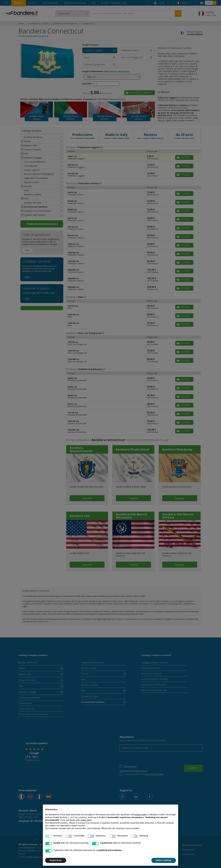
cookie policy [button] (86, 820)
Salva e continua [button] (164, 860)
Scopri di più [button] (56, 860)
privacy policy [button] (141, 815)
